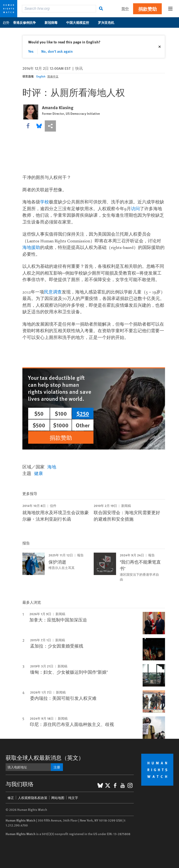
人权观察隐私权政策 (33, 798)
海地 (52, 467)
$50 (39, 413)
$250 (83, 413)
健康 (38, 473)
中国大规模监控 (80, 22)
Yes (31, 51)
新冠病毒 (53, 22)
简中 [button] (125, 9)
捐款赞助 (148, 9)
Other (83, 425)
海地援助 (31, 248)
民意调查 (53, 292)
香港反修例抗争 (27, 22)
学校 (45, 202)
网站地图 (58, 798)
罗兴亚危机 (108, 22)
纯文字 (73, 798)
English (41, 76)
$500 (39, 425)
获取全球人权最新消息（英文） (45, 757)
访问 (135, 209)
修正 (11, 798)
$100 (61, 413)
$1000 (61, 425)
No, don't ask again (57, 51)
